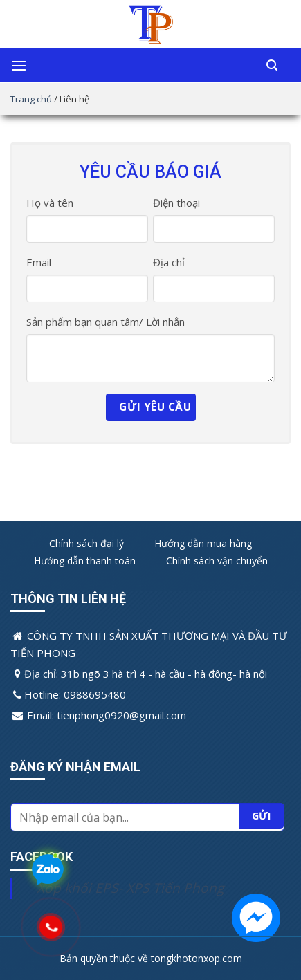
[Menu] (19, 65)
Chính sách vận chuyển (217, 561)
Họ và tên (50, 203)
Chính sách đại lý (86, 543)
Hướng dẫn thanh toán (85, 561)
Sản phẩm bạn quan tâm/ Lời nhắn (106, 322)
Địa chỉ (169, 262)
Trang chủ (31, 99)
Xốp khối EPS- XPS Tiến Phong (130, 888)
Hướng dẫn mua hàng (203, 543)
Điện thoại (176, 203)
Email (39, 262)
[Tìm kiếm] (272, 65)
